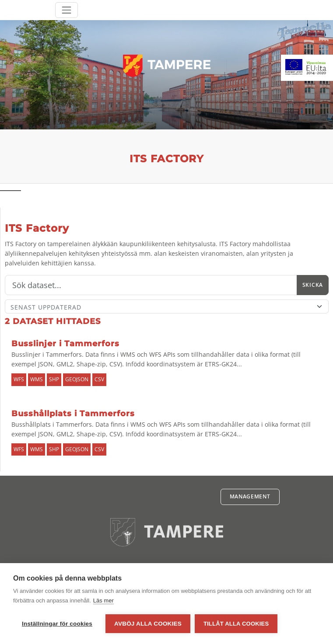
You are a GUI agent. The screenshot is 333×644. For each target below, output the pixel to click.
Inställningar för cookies (57, 624)
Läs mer (103, 600)
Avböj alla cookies (148, 624)
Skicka (313, 285)
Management (250, 496)
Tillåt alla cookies (236, 624)
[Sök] (151, 285)
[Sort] (167, 306)
